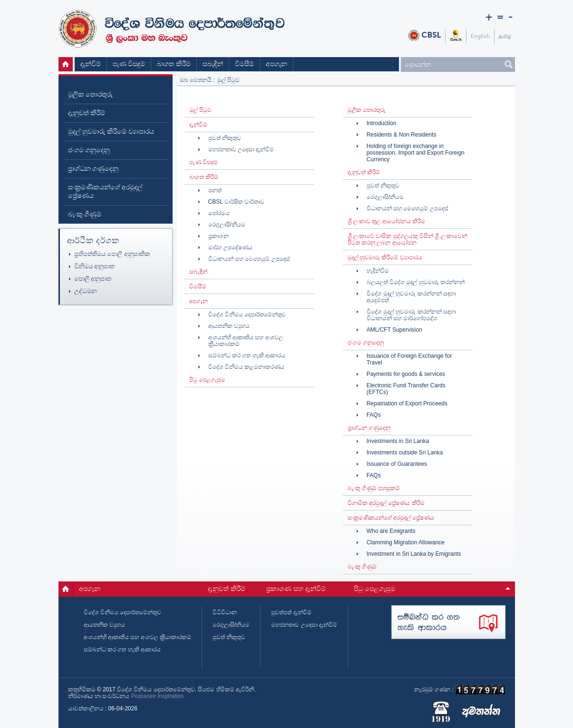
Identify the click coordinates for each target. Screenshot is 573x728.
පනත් (215, 190)
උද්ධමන (86, 291)
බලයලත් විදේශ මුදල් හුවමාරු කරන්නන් (416, 282)
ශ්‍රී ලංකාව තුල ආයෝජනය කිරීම (386, 221)
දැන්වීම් (91, 64)
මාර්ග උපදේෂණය (230, 247)
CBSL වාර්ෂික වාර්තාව (237, 202)
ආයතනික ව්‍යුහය (229, 326)
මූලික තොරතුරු (91, 94)
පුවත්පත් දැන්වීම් (291, 612)
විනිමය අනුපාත (95, 266)
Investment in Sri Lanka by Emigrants (414, 554)
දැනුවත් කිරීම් (87, 113)
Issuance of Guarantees (397, 464)
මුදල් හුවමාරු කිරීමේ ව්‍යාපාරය (111, 132)
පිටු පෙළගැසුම (207, 380)
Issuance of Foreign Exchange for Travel (409, 359)
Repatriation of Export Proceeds (407, 403)
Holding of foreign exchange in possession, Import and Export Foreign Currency (416, 153)
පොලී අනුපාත (93, 279)
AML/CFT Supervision (394, 330)
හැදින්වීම (378, 271)
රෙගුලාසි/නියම (227, 225)
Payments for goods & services (406, 374)
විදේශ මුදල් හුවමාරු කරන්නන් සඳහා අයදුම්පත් (411, 297)
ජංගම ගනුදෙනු (89, 150)
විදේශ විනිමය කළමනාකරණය (247, 367)
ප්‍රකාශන (219, 236)
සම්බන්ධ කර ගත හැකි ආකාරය (247, 355)
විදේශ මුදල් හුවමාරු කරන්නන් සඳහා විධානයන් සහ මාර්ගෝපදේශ (411, 315)
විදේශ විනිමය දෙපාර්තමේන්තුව (247, 315)
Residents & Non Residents (402, 135)
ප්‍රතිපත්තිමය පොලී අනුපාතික (112, 254)
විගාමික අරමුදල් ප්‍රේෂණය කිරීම (386, 503)
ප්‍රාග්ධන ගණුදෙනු (93, 169)
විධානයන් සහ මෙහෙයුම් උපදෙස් (249, 259)
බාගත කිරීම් (174, 64)
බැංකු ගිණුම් (85, 214)
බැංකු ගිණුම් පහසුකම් (374, 488)
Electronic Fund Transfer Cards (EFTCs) (406, 389)
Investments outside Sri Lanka (405, 453)
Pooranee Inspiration (158, 696)
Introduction (382, 123)
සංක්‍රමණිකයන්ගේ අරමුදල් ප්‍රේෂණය (106, 192)
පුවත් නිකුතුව (225, 138)
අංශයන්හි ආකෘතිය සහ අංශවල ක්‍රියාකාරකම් (246, 341)
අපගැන (277, 64)
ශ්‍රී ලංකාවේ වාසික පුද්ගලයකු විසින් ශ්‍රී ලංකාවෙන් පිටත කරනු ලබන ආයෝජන (407, 239)
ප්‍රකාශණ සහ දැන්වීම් (296, 589)
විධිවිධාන (225, 612)
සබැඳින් (213, 64)
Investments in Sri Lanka (398, 441)
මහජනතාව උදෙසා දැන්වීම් (241, 149)
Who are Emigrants (391, 531)
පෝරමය (219, 213)
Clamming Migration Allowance (406, 542)
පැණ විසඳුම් (129, 64)
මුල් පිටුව (67, 64)
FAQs (374, 415)
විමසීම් (244, 64)
